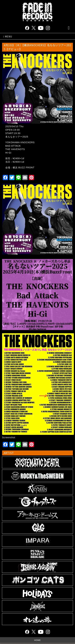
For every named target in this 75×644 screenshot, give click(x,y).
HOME (37, 640)
